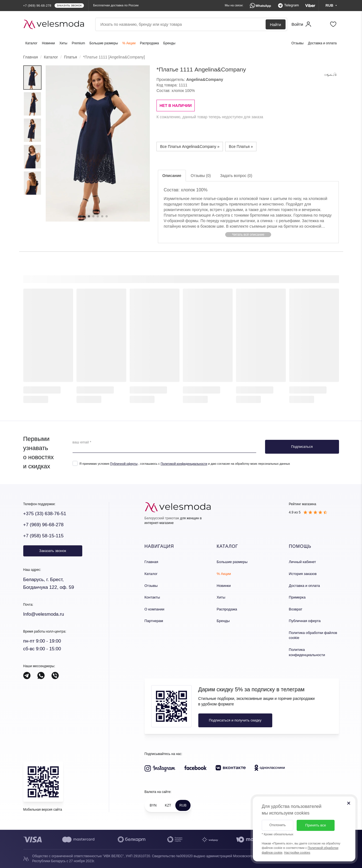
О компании (155, 609)
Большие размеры (104, 43)
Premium (78, 43)
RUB (183, 805)
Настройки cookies (297, 852)
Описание (172, 176)
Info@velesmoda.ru (44, 614)
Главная (31, 57)
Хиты (63, 43)
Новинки (48, 43)
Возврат (296, 609)
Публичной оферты (124, 464)
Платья (70, 57)
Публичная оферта (305, 621)
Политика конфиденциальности (307, 652)
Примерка (297, 597)
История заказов (303, 574)
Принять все (316, 825)
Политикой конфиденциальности (184, 464)
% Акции (129, 43)
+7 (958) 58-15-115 (43, 536)
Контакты (152, 597)
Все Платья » (241, 147)
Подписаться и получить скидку (235, 720)
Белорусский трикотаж (162, 518)
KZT (168, 805)
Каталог (32, 43)
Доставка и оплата (322, 43)
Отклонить (277, 825)
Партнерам (154, 621)
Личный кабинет (302, 562)
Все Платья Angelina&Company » (190, 147)
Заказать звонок (52, 551)
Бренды (169, 43)
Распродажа (149, 43)
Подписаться (302, 447)
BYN (153, 805)
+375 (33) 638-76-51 (45, 514)
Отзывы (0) (201, 176)
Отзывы (297, 43)
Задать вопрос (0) (236, 176)
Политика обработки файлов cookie (313, 635)
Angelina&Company (205, 79)
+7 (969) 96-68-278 (43, 525)
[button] (248, 234)
